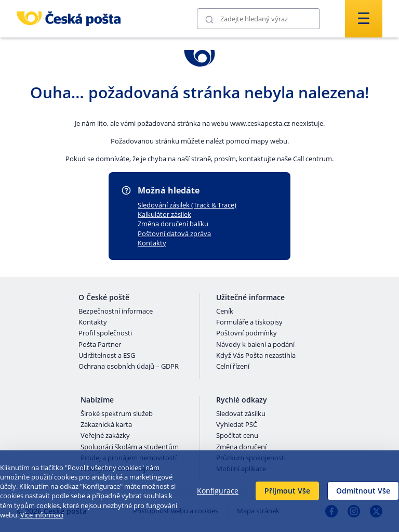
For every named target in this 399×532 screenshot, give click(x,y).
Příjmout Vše (287, 491)
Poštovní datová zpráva (174, 233)
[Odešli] (209, 19)
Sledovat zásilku (241, 414)
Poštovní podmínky (247, 333)
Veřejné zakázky (105, 436)
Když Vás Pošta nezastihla (256, 356)
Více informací (42, 515)
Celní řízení (233, 367)
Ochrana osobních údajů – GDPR (129, 367)
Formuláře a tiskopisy (249, 322)
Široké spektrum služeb (117, 414)
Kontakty (152, 243)
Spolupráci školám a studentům (130, 447)
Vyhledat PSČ (237, 425)
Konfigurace (218, 491)
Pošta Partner (100, 345)
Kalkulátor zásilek (164, 214)
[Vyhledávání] (258, 19)
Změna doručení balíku (173, 224)
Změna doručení (241, 447)
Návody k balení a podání (255, 345)
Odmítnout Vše (363, 491)
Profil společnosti (105, 333)
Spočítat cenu (237, 436)
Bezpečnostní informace (116, 312)
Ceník (225, 312)
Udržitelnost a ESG (107, 356)
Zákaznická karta (106, 425)
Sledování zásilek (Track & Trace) (187, 205)
